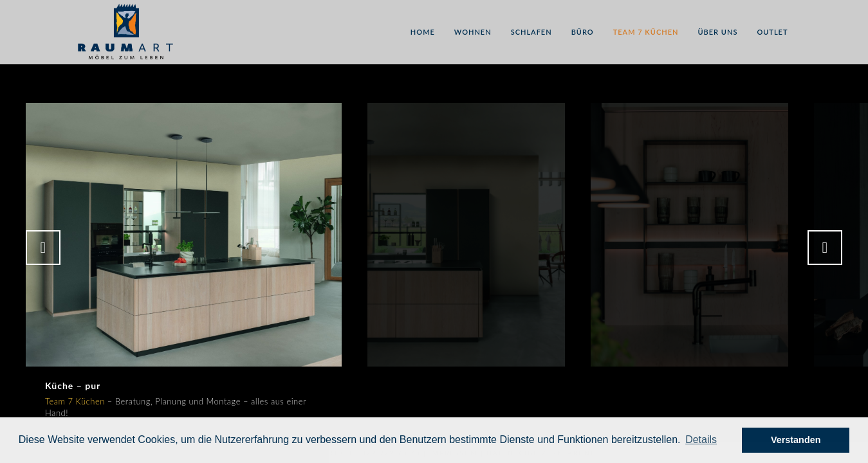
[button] (701, 440)
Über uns (717, 32)
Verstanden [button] (796, 440)
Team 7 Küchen (646, 32)
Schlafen (531, 32)
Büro (583, 32)
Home (423, 32)
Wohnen (473, 32)
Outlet (772, 32)
